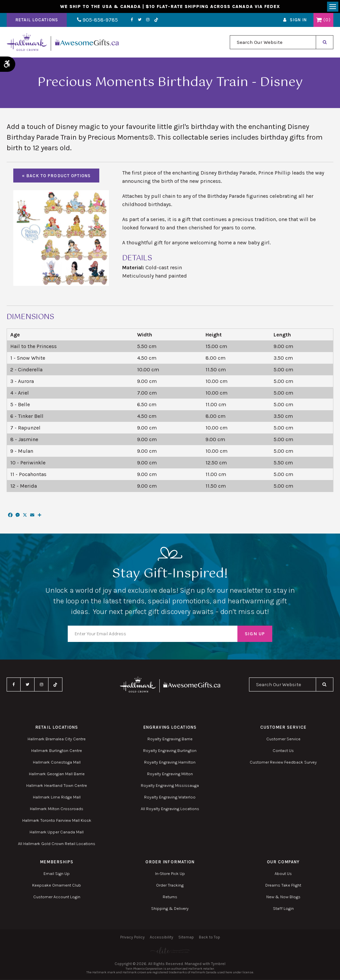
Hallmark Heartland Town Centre (57, 786)
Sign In (298, 21)
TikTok (152, 21)
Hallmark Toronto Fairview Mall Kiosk (57, 821)
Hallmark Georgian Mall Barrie (57, 775)
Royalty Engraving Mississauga (170, 786)
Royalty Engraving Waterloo (170, 798)
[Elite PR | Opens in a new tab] (170, 952)
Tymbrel (218, 965)
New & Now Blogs (283, 898)
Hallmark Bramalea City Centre (57, 740)
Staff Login (283, 909)
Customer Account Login (57, 898)
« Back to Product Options (56, 177)
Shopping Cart (319, 21)
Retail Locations (37, 21)
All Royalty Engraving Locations (170, 810)
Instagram (143, 21)
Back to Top (210, 938)
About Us (283, 874)
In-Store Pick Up (170, 874)
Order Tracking (170, 886)
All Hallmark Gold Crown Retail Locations (57, 845)
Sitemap (186, 938)
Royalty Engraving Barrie (170, 740)
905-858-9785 (95, 21)
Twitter (135, 21)
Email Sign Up (57, 874)
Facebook (128, 21)
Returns (170, 898)
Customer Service (283, 740)
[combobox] (273, 43)
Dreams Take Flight (283, 886)
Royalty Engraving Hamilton (170, 763)
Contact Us (283, 751)
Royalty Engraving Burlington (170, 751)
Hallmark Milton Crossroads (57, 810)
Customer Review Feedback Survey (283, 763)
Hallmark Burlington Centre (57, 751)
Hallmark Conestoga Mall (57, 763)
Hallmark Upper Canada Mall (57, 833)
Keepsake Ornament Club (57, 886)
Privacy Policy (132, 938)
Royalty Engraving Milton (170, 775)
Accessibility (162, 938)
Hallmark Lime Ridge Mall (57, 798)
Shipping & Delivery (170, 909)
